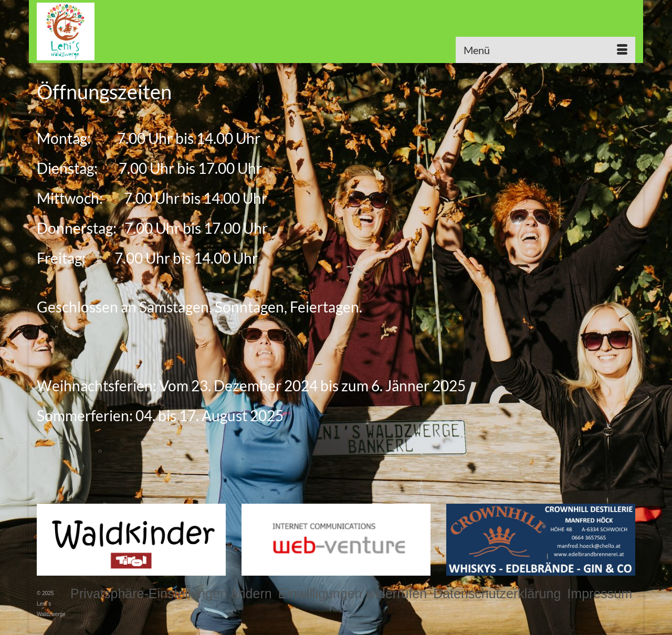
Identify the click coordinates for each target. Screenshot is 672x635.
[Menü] (545, 50)
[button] (171, 594)
